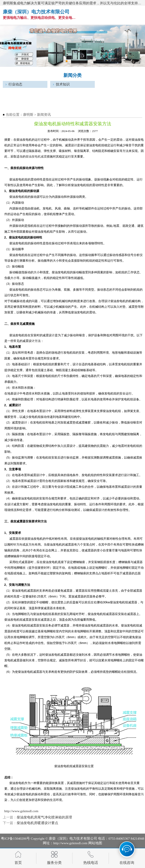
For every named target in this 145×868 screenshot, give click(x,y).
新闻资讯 (44, 115)
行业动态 (15, 84)
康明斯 (28, 115)
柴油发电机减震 (36, 156)
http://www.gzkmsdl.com (21, 811)
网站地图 (95, 843)
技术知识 (63, 84)
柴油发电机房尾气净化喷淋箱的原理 (44, 817)
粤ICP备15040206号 (15, 838)
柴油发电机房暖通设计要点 (37, 823)
